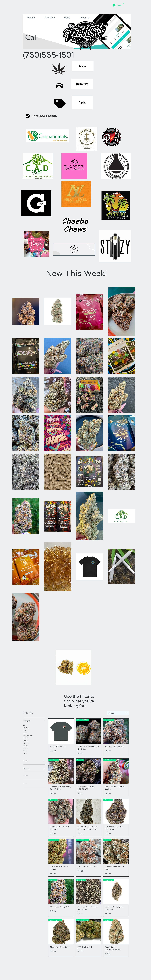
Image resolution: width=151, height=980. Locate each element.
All (24, 725)
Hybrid (26, 748)
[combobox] (118, 713)
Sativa (25, 746)
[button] (123, 4)
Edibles (26, 727)
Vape (25, 751)
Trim (25, 753)
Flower (26, 743)
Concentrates (28, 735)
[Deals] (82, 103)
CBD (25, 730)
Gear (25, 733)
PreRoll (26, 740)
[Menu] (83, 66)
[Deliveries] (82, 84)
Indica (25, 738)
